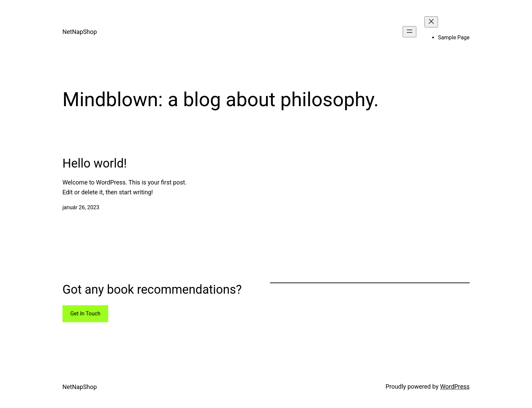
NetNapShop (80, 32)
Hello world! (95, 163)
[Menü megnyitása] (410, 32)
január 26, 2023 (81, 207)
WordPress (455, 386)
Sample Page (454, 37)
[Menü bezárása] (431, 22)
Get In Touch (85, 314)
